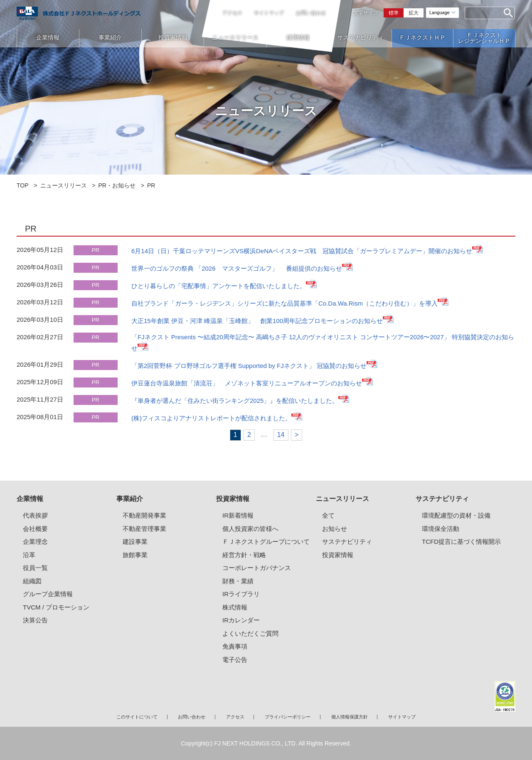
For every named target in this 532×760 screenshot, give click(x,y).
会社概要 (35, 529)
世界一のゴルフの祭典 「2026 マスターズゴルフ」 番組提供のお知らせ (237, 268)
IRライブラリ (241, 594)
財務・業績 (238, 581)
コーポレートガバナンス (257, 568)
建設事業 (135, 542)
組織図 (32, 581)
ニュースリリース (235, 37)
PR (96, 250)
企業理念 (35, 542)
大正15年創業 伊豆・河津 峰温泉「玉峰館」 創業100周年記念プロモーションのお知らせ (257, 321)
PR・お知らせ (117, 185)
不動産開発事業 (144, 515)
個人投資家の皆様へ (250, 529)
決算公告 (35, 620)
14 (281, 435)
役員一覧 (35, 568)
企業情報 (48, 37)
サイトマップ (269, 13)
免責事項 (235, 646)
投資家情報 (173, 37)
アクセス (232, 13)
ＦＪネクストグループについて (266, 542)
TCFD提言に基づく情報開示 (461, 542)
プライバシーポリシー (288, 717)
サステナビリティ (360, 37)
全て (328, 515)
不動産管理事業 (144, 529)
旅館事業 (135, 555)
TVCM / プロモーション (56, 607)
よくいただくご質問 (250, 633)
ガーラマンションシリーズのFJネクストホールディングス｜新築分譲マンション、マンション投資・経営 (79, 13)
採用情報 (298, 37)
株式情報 (235, 607)
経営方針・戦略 (244, 555)
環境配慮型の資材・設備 (456, 515)
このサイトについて (137, 717)
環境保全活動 (441, 529)
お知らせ (335, 529)
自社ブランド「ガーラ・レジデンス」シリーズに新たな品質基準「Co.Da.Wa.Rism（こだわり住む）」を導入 (284, 303)
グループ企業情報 (48, 594)
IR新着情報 (238, 515)
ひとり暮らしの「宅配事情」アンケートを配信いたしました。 (219, 286)
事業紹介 (110, 37)
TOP (23, 185)
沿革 (29, 555)
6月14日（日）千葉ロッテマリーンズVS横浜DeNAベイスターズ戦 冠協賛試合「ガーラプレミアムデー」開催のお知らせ (302, 251)
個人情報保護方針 (350, 717)
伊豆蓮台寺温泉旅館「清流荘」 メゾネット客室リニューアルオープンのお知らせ (247, 383)
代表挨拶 (35, 515)
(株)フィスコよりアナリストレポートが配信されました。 (211, 418)
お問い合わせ (311, 13)
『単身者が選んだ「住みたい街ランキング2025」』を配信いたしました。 (235, 401)
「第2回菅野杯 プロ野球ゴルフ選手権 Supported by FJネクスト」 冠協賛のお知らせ (249, 366)
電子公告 (235, 660)
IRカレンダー (241, 620)
